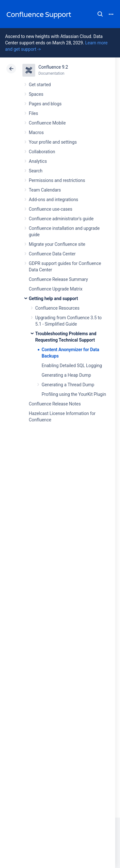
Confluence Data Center (52, 254)
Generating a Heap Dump (66, 375)
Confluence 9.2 (53, 67)
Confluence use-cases (51, 209)
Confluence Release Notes (55, 404)
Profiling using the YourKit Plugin (74, 394)
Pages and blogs (45, 104)
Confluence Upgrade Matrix (56, 289)
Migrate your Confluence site (57, 244)
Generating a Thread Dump (68, 385)
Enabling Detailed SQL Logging (72, 366)
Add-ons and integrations (53, 200)
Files (33, 113)
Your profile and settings (53, 142)
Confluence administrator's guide (61, 219)
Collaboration (42, 152)
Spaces (36, 94)
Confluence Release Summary (58, 279)
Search (100, 14)
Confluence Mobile (47, 123)
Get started (40, 85)
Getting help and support (53, 298)
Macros (36, 132)
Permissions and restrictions (57, 180)
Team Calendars (45, 190)
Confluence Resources (57, 308)
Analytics (38, 161)
